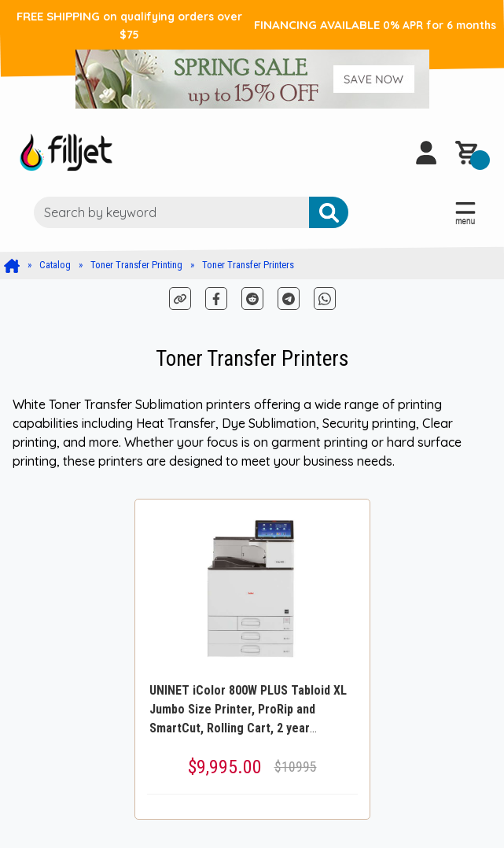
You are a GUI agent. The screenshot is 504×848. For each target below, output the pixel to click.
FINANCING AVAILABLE (375, 25)
